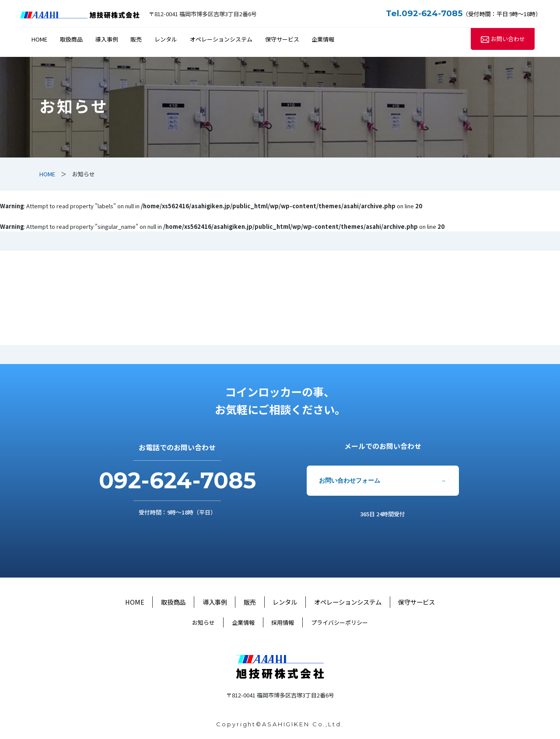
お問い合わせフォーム (350, 480)
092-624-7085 (177, 480)
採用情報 (283, 622)
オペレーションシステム (221, 39)
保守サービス (282, 39)
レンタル (166, 39)
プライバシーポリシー (339, 622)
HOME (39, 39)
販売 (136, 39)
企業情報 (323, 39)
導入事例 (107, 39)
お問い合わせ (508, 39)
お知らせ (203, 622)
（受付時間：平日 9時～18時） (464, 14)
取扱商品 (71, 39)
